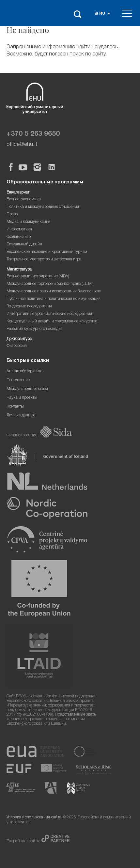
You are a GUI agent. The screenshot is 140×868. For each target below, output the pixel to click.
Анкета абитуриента (24, 372)
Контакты (15, 407)
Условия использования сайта (34, 818)
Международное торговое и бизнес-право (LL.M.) (50, 284)
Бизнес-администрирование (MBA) (38, 277)
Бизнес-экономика (24, 200)
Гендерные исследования (29, 307)
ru (102, 14)
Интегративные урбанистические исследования (49, 314)
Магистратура (19, 270)
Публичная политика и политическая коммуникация (54, 299)
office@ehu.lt (22, 145)
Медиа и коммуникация (28, 222)
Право (12, 215)
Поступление (18, 380)
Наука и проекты (22, 398)
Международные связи (27, 389)
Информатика (19, 230)
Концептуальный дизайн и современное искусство (52, 322)
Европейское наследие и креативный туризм (47, 252)
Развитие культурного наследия (35, 329)
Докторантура (19, 339)
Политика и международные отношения (43, 207)
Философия (17, 346)
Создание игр (19, 237)
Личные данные (21, 416)
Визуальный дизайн (24, 245)
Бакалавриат (18, 193)
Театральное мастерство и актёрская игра (44, 260)
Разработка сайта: (24, 841)
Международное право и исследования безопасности (54, 292)
